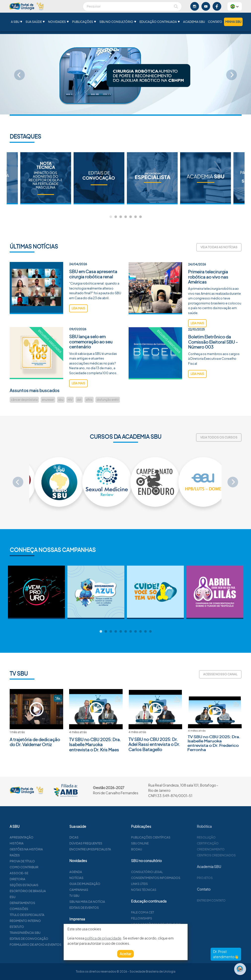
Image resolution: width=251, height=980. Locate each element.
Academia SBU (194, 22)
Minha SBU (233, 22)
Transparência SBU (46, 933)
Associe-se (40, 873)
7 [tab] (140, 217)
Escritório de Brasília (49, 891)
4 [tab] (126, 217)
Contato (215, 22)
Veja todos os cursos (219, 437)
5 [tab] (131, 217)
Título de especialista (48, 915)
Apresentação (43, 837)
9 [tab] (140, 632)
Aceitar (125, 954)
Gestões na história (48, 849)
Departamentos (44, 903)
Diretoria (39, 879)
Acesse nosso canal (220, 674)
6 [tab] (136, 217)
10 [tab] (145, 632)
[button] (235, 6)
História (38, 843)
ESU (34, 897)
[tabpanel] (152, 178)
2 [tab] (116, 217)
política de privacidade (103, 938)
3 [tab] (121, 217)
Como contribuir (45, 867)
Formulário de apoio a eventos (57, 945)
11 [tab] (150, 632)
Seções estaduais (45, 885)
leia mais (78, 330)
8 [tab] (136, 632)
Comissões (40, 909)
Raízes (36, 855)
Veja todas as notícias (219, 247)
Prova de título (44, 861)
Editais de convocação (50, 939)
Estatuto (38, 927)
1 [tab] (111, 217)
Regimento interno (47, 921)
